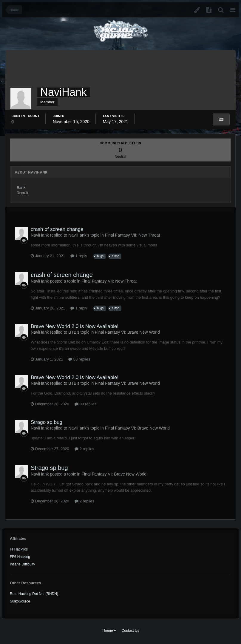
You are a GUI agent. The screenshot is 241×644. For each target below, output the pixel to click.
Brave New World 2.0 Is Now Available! (75, 326)
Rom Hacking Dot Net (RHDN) (34, 594)
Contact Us (130, 631)
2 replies (84, 449)
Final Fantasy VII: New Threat (133, 235)
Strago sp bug (47, 422)
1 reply (79, 256)
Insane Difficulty (23, 564)
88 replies (79, 359)
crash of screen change (57, 229)
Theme (109, 631)
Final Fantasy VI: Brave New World (127, 332)
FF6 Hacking (20, 557)
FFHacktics (19, 549)
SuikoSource (20, 601)
